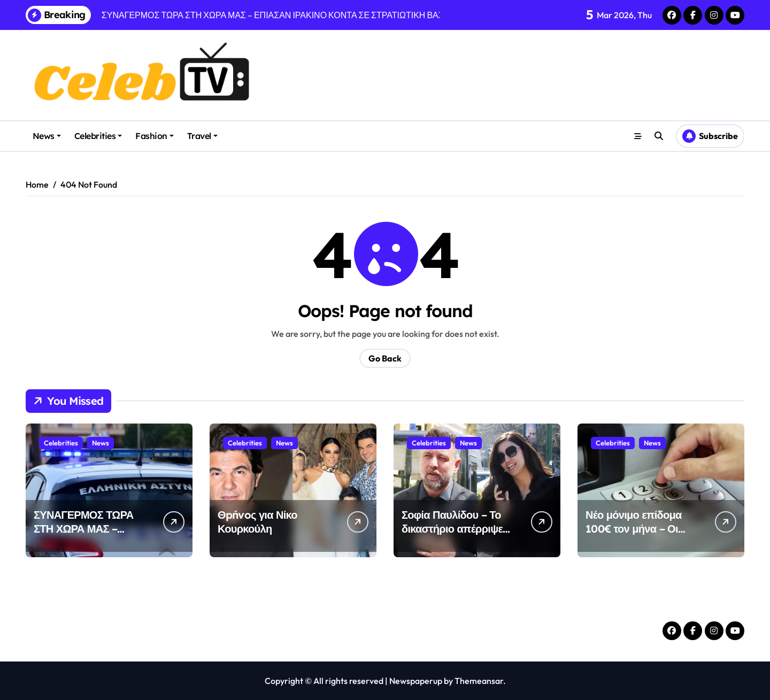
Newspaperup (416, 681)
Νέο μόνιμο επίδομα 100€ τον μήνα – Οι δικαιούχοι (634, 529)
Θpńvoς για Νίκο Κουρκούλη (257, 522)
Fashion (155, 136)
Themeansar (479, 681)
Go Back (385, 358)
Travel (202, 136)
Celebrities (98, 136)
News (47, 136)
